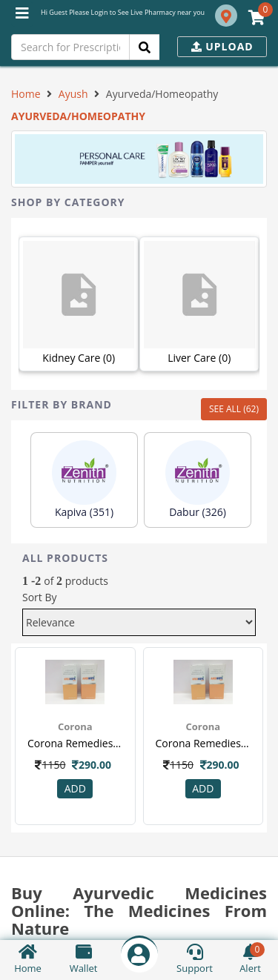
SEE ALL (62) (234, 409)
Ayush (73, 94)
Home (26, 94)
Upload (222, 46)
